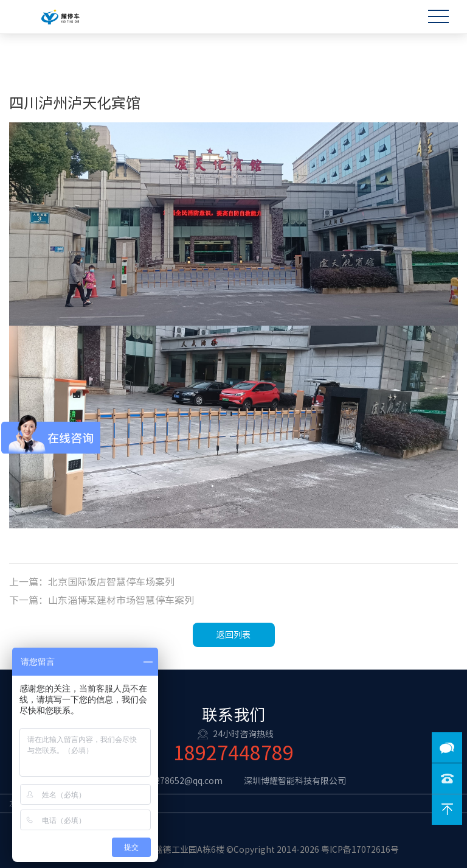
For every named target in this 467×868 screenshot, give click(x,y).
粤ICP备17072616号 (360, 850)
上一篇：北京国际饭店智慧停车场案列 (92, 582)
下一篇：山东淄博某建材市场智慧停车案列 (102, 600)
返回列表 (233, 635)
